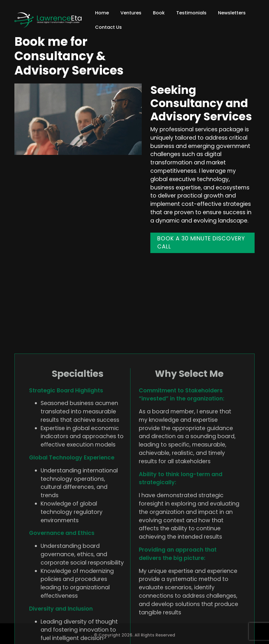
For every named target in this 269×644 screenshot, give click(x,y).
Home (102, 13)
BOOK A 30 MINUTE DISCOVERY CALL (201, 243)
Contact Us (108, 27)
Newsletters (232, 13)
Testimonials (191, 13)
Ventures (131, 13)
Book (159, 13)
